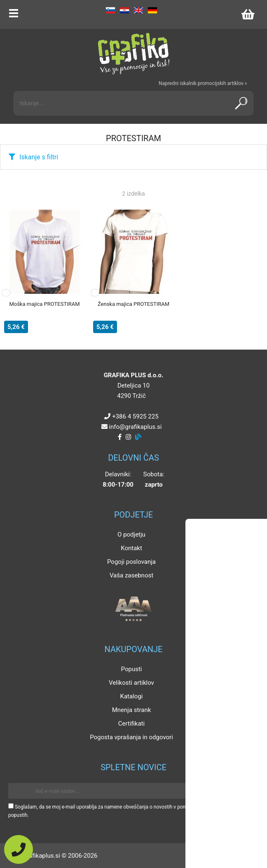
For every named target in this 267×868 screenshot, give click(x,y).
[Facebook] (120, 437)
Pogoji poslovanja (131, 562)
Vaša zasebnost (131, 575)
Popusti (132, 669)
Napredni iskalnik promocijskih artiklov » (203, 83)
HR (124, 10)
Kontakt (131, 548)
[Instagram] (128, 437)
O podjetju (131, 535)
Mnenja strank (132, 710)
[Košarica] (248, 14)
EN (138, 10)
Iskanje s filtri (39, 157)
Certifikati (131, 724)
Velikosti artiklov (131, 683)
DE (152, 10)
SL (110, 10)
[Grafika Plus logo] (133, 54)
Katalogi (132, 696)
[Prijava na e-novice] (247, 791)
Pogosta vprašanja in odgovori (131, 737)
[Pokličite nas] (19, 849)
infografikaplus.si (135, 427)
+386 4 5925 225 (135, 416)
